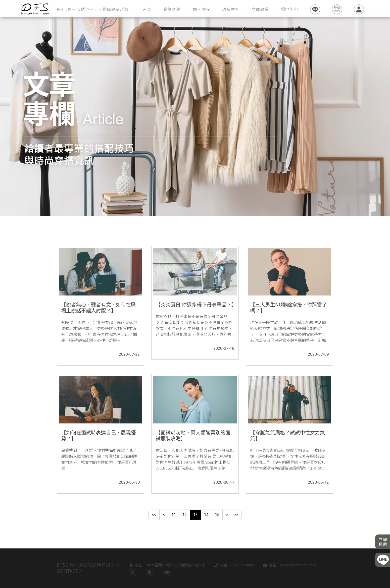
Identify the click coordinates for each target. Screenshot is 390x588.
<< (154, 515)
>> (236, 515)
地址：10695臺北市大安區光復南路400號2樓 (166, 566)
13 (195, 515)
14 (206, 515)
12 (185, 515)
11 (174, 515)
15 (217, 515)
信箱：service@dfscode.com (289, 566)
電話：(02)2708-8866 (233, 566)
